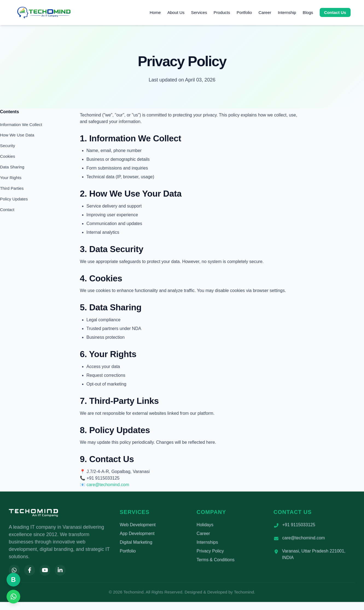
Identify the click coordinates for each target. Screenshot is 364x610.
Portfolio (244, 12)
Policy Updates (14, 199)
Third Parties (12, 188)
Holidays (205, 526)
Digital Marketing (136, 543)
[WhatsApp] (14, 571)
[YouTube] (45, 571)
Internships (207, 543)
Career (265, 12)
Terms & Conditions (216, 561)
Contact (7, 210)
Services (199, 12)
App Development (137, 535)
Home (155, 12)
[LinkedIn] (60, 571)
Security (8, 146)
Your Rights (11, 178)
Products (222, 12)
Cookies (8, 156)
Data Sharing (12, 167)
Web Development (138, 526)
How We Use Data (17, 135)
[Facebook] (30, 571)
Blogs (308, 12)
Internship (287, 12)
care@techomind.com (108, 485)
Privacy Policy (210, 552)
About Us (176, 12)
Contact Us (335, 12)
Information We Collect (21, 125)
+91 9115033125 (299, 526)
